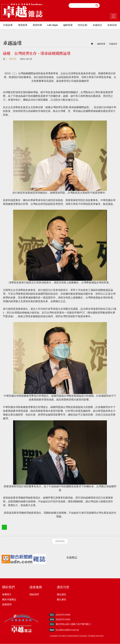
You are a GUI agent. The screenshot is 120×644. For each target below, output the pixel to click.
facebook (110, 5)
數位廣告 (62, 600)
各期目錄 (112, 25)
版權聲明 (7, 605)
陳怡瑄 (13, 59)
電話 (52, 615)
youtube (116, 5)
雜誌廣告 (62, 595)
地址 (52, 624)
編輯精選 (68, 25)
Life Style (53, 25)
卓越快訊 (97, 25)
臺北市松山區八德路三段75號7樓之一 (74, 624)
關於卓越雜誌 (9, 600)
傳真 (52, 620)
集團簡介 (7, 595)
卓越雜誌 (72, 558)
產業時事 (37, 25)
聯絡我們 (34, 595)
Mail (52, 630)
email (104, 5)
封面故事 (8, 25)
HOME (23, 11)
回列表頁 (60, 541)
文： (5, 59)
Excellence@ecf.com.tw (67, 630)
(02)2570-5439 (63, 615)
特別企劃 (83, 25)
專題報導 (23, 25)
